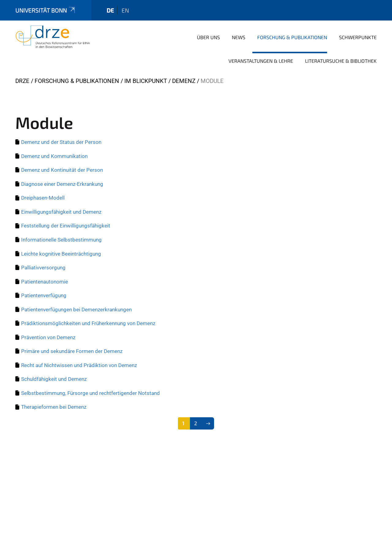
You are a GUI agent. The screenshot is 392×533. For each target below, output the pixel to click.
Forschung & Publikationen (292, 37)
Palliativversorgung (43, 268)
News (239, 37)
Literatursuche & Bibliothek (341, 61)
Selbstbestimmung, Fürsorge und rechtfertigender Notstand (90, 393)
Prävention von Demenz (48, 337)
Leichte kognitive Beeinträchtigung (61, 254)
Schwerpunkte (358, 37)
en (125, 10)
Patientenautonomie (45, 282)
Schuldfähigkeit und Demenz (54, 379)
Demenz (184, 81)
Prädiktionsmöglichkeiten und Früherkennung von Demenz (88, 323)
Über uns (208, 37)
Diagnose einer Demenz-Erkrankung (62, 184)
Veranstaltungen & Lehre (261, 61)
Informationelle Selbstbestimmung (61, 240)
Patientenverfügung (44, 295)
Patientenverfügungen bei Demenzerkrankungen (76, 310)
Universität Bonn (46, 10)
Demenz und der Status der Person (61, 142)
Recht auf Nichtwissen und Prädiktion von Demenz (79, 365)
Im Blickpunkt (146, 81)
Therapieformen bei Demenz (54, 407)
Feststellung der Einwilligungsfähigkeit (66, 226)
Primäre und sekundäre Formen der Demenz (72, 351)
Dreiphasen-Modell (43, 198)
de (110, 10)
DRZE (22, 81)
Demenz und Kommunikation (54, 156)
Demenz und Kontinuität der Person (62, 170)
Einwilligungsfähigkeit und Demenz (61, 212)
